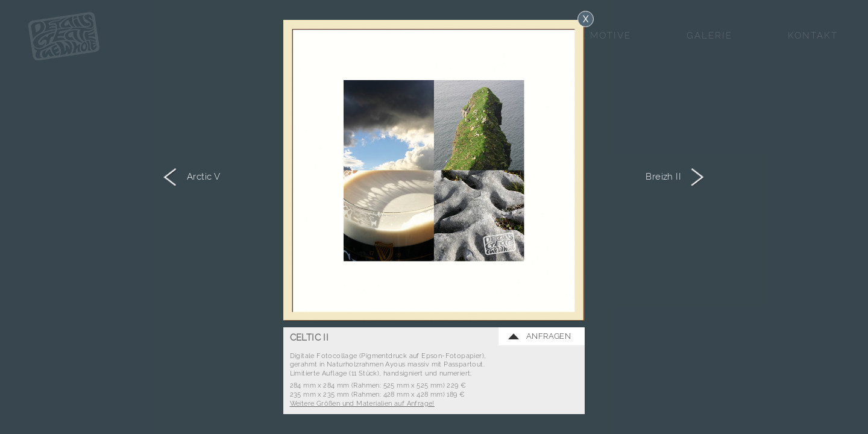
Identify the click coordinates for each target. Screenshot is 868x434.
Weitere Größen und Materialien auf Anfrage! (362, 403)
